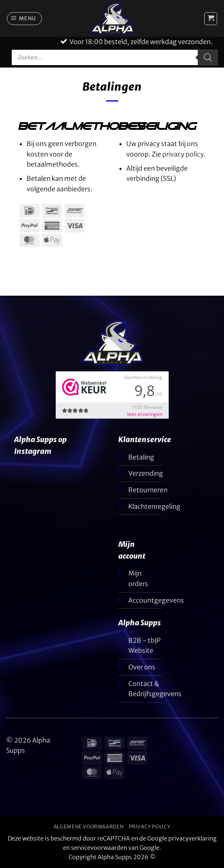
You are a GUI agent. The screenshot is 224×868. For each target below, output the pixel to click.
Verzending (146, 473)
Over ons (142, 667)
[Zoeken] (208, 57)
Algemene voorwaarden (89, 827)
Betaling (141, 457)
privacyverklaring (193, 838)
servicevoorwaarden (99, 848)
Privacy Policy (150, 827)
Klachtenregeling (154, 506)
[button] (25, 19)
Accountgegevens (156, 600)
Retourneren (148, 490)
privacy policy (183, 154)
